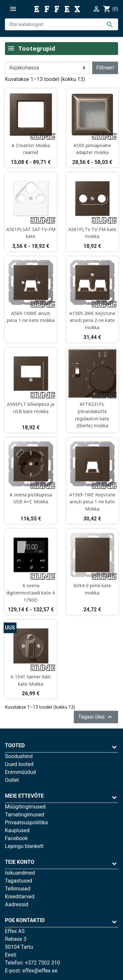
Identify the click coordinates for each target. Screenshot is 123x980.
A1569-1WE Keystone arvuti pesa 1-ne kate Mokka (92, 502)
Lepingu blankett (24, 846)
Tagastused (19, 881)
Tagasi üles (96, 717)
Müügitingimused (25, 807)
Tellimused (18, 889)
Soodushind (19, 756)
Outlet (12, 780)
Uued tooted (19, 764)
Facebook (16, 838)
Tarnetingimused (25, 815)
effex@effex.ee (40, 971)
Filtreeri (105, 68)
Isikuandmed (20, 873)
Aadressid (17, 904)
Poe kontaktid (25, 920)
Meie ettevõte (24, 796)
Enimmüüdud (20, 772)
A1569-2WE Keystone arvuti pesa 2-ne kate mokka (92, 320)
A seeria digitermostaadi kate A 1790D (31, 593)
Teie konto (20, 862)
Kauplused (17, 830)
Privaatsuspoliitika (26, 822)
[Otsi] (61, 24)
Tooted (15, 745)
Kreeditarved (20, 897)
